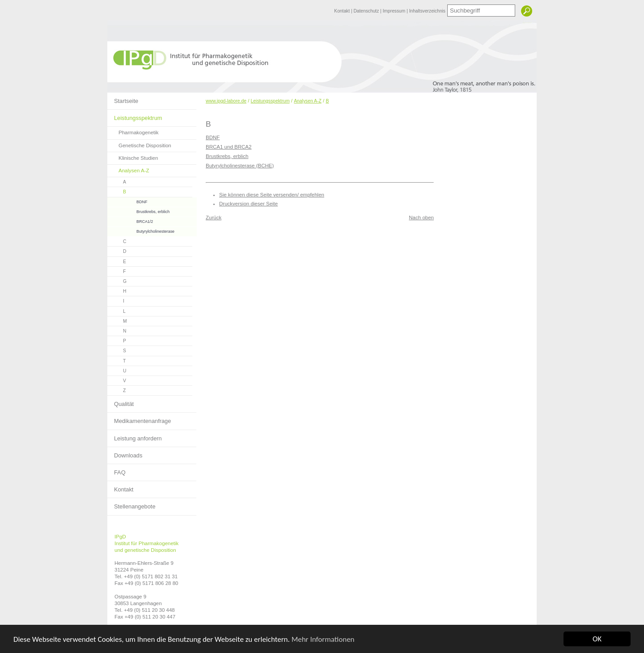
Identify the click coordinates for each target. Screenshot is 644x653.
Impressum (395, 11)
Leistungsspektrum (135, 115)
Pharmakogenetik (133, 131)
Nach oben (421, 218)
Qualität (121, 401)
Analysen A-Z (128, 169)
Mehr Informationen (323, 639)
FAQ (117, 470)
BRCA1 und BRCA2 (229, 147)
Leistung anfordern (135, 436)
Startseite (123, 98)
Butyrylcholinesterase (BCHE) (240, 166)
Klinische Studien (133, 156)
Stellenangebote (131, 504)
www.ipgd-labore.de (226, 101)
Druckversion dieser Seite (248, 204)
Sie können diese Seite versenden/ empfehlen (272, 195)
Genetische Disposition (139, 144)
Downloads (125, 453)
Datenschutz (367, 11)
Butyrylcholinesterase (141, 230)
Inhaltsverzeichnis (427, 11)
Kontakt (343, 11)
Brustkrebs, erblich (138, 211)
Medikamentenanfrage (139, 418)
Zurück (214, 218)
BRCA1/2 (130, 220)
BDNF (127, 201)
